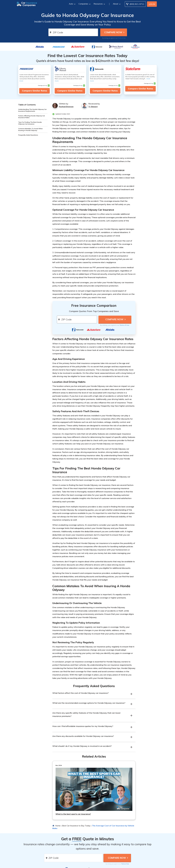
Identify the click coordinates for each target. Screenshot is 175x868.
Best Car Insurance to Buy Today (76, 826)
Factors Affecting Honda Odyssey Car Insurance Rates (32, 117)
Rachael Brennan (66, 107)
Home (58, 826)
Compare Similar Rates (35, 91)
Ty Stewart (93, 107)
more (21, 81)
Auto (72, 4)
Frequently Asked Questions (28, 135)
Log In (152, 4)
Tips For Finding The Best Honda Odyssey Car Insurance (30, 123)
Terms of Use (122, 38)
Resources (99, 4)
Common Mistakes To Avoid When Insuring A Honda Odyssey (30, 129)
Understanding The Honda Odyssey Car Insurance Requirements (32, 110)
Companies (84, 4)
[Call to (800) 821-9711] (135, 4)
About (116, 4)
